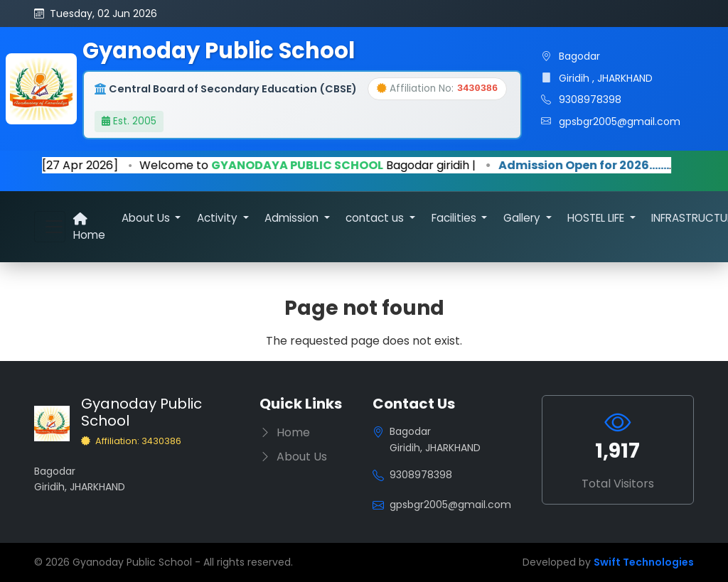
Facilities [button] (455, 218)
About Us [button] (147, 218)
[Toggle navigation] (50, 227)
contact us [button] (376, 218)
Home (89, 227)
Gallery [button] (523, 218)
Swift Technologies (644, 562)
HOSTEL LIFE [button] (597, 218)
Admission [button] (293, 218)
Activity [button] (219, 218)
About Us (293, 457)
